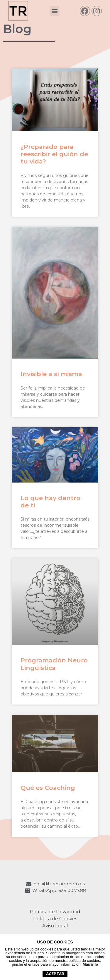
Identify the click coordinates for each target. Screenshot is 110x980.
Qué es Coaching (48, 788)
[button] (54, 11)
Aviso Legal (55, 926)
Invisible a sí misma (51, 374)
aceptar (55, 974)
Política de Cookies (55, 919)
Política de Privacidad (55, 912)
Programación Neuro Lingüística (54, 664)
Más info (90, 964)
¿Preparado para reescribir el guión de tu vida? (54, 154)
